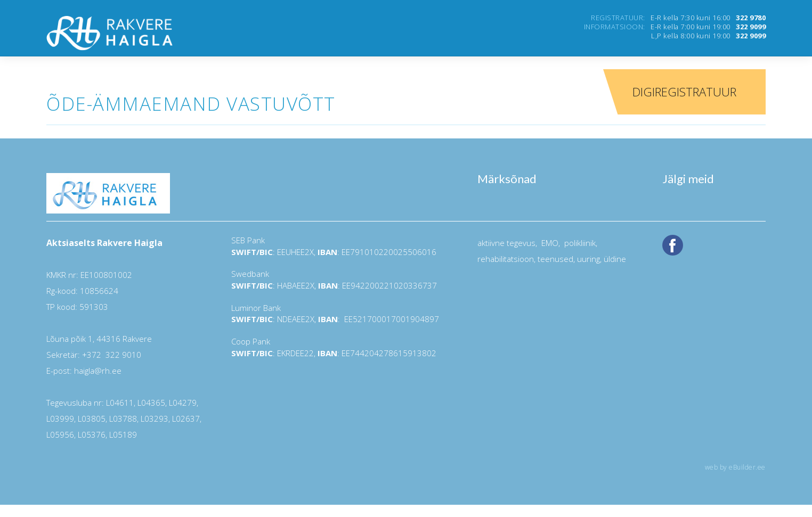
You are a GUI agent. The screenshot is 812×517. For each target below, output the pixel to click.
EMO (549, 243)
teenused (554, 259)
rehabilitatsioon (506, 259)
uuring (588, 259)
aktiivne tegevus (506, 243)
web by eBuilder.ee (735, 467)
